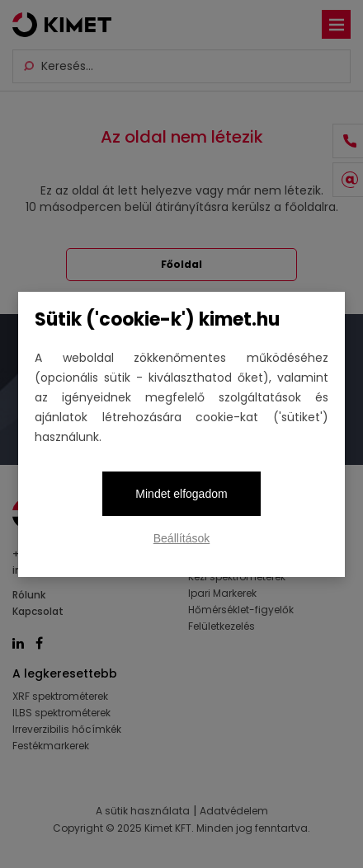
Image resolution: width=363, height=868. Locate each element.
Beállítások (181, 538)
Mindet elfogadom (181, 494)
